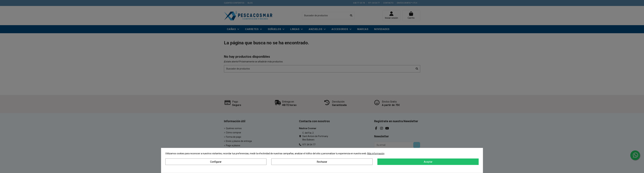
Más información (376, 153)
